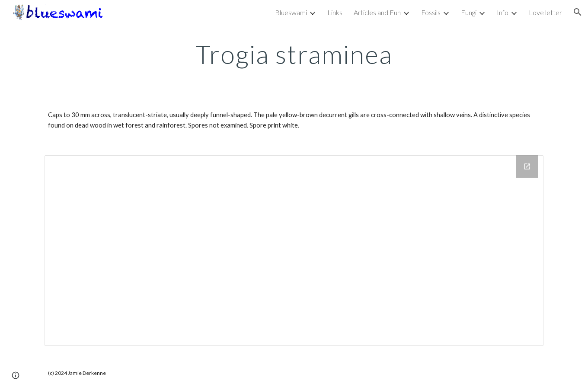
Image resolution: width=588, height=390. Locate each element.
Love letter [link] (545, 12)
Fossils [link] (431, 12)
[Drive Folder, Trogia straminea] (294, 251)
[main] (294, 54)
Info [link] (503, 12)
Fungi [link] (469, 12)
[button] (578, 12)
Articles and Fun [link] (377, 12)
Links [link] (335, 12)
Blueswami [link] (291, 12)
